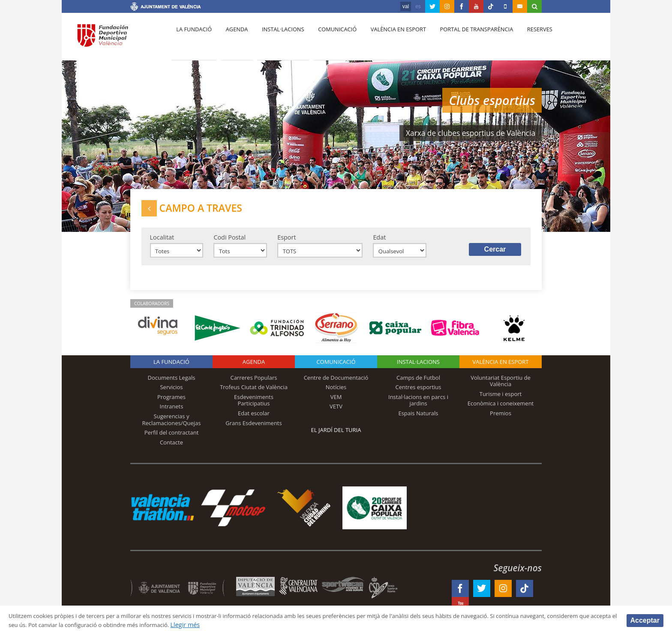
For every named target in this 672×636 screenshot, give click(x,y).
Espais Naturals (418, 419)
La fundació (193, 39)
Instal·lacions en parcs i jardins (418, 406)
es (418, 6)
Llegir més (280, 625)
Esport (286, 241)
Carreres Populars (253, 384)
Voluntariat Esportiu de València (501, 387)
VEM (336, 403)
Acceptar (645, 620)
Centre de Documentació (336, 384)
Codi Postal (229, 241)
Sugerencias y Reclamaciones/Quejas (172, 426)
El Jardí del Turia (336, 436)
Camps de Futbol (418, 384)
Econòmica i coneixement (501, 410)
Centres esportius (418, 393)
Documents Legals (172, 384)
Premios (501, 419)
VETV (336, 413)
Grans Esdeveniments (253, 429)
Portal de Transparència (464, 39)
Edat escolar (254, 419)
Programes (171, 403)
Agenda (233, 39)
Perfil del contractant (172, 438)
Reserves (525, 39)
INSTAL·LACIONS (418, 368)
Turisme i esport (501, 400)
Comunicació (329, 39)
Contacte (171, 448)
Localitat (162, 241)
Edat (379, 241)
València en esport (388, 39)
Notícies (336, 393)
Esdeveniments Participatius (254, 406)
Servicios (171, 393)
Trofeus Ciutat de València (254, 393)
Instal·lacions (277, 39)
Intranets (172, 413)
